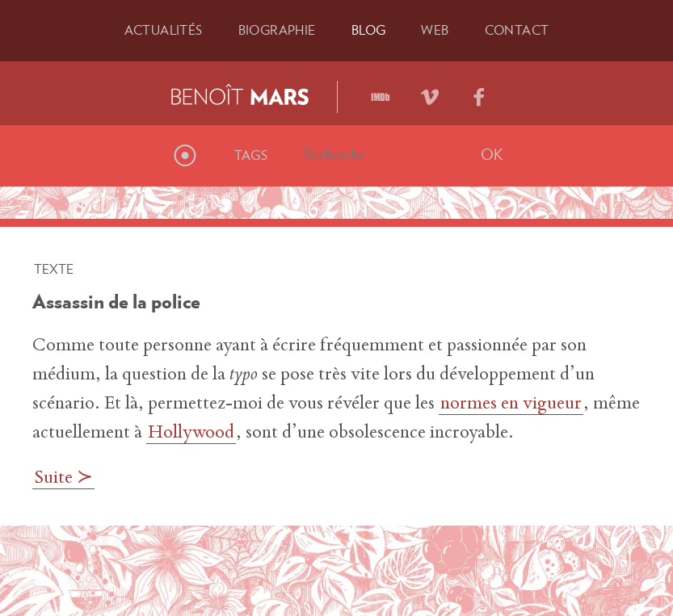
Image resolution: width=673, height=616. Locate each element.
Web (435, 30)
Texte (54, 269)
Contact (517, 30)
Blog (369, 30)
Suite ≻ (63, 479)
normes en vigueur (511, 404)
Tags (251, 155)
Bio (277, 30)
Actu (164, 30)
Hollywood (191, 434)
